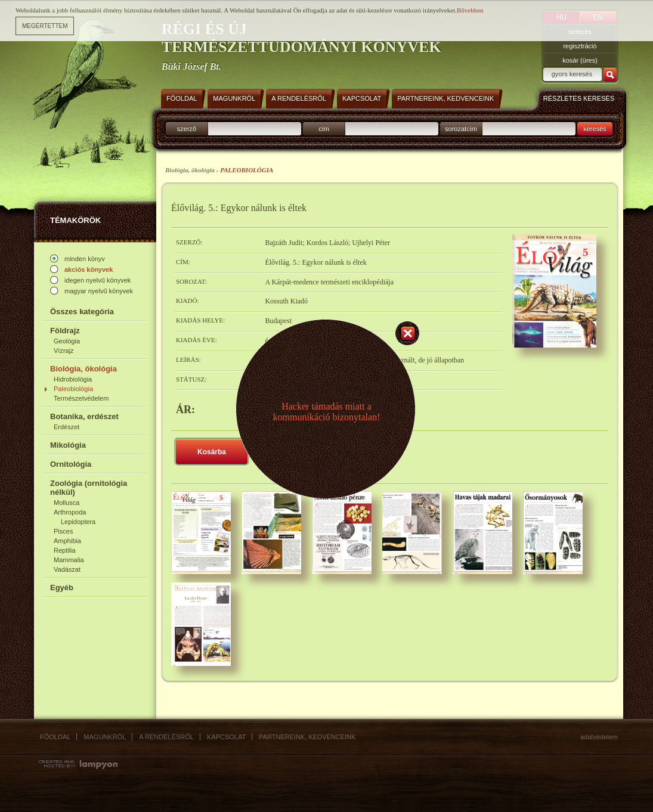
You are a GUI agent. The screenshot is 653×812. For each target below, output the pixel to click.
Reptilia (65, 550)
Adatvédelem (599, 737)
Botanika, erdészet (84, 416)
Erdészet (66, 427)
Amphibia (67, 541)
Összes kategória (82, 312)
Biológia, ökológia (83, 369)
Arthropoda (70, 512)
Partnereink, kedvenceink (307, 737)
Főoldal (55, 737)
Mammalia (69, 560)
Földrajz (65, 331)
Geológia (67, 341)
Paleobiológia (73, 389)
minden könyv (85, 259)
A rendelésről (166, 737)
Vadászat (67, 569)
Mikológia (68, 445)
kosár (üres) (580, 60)
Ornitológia (71, 464)
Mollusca (66, 503)
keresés (595, 129)
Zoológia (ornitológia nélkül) (89, 488)
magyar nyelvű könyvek (99, 291)
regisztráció (580, 46)
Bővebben (470, 9)
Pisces (63, 531)
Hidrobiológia (73, 379)
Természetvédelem (81, 398)
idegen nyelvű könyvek (98, 280)
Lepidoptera (78, 522)
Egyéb (62, 588)
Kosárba (212, 452)
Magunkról (105, 737)
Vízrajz (64, 351)
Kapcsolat (226, 737)
